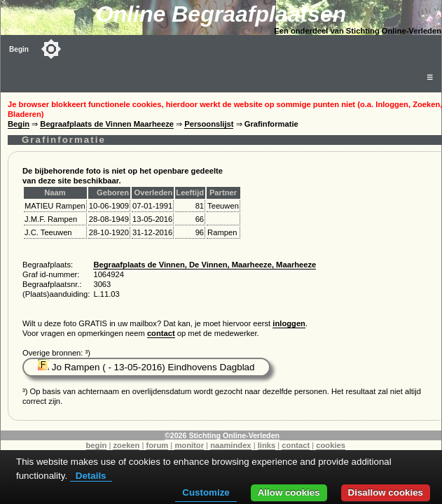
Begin (19, 49)
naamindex (230, 445)
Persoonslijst (209, 124)
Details (91, 476)
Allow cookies (289, 492)
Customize (206, 492)
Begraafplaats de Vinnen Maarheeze (107, 124)
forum (158, 445)
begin (97, 445)
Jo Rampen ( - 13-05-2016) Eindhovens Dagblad (146, 367)
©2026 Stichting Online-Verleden (222, 435)
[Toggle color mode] (51, 49)
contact (161, 333)
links (267, 445)
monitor (189, 445)
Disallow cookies (386, 492)
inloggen (289, 323)
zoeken (126, 445)
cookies (331, 445)
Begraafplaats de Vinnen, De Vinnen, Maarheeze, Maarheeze (205, 265)
